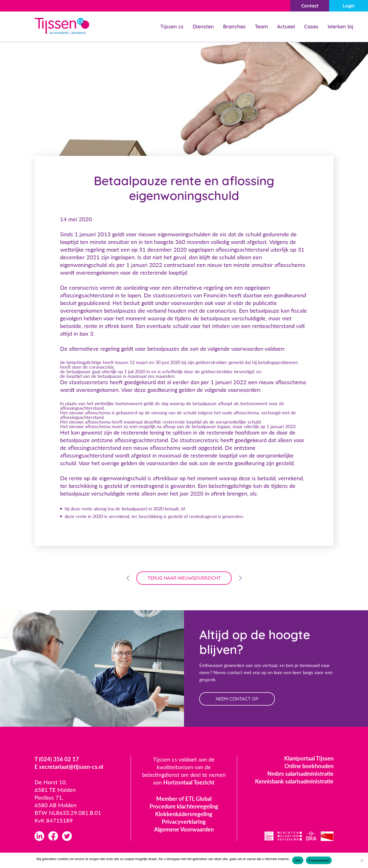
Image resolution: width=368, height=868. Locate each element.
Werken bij (340, 26)
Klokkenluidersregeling (184, 814)
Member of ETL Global (184, 799)
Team (261, 26)
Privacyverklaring (184, 822)
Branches (234, 26)
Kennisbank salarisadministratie (294, 781)
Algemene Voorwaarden (184, 829)
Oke (298, 860)
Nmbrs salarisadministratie (300, 774)
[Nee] (362, 860)
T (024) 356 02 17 (57, 759)
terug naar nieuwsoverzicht (184, 578)
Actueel (286, 26)
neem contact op (237, 699)
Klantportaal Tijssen (309, 758)
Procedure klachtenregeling (184, 806)
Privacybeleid (319, 860)
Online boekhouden (309, 766)
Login (349, 6)
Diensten (203, 26)
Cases (311, 26)
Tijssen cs (172, 26)
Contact (310, 6)
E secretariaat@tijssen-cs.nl (69, 767)
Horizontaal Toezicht (189, 782)
